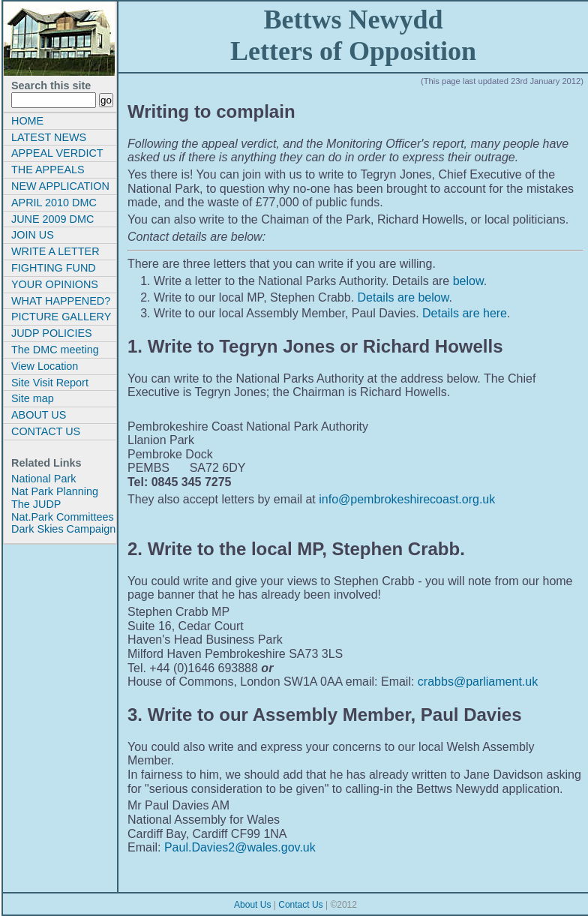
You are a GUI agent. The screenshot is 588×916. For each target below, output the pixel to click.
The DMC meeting (55, 350)
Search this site (51, 86)
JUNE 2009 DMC (52, 219)
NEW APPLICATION (60, 186)
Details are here (465, 313)
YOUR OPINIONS (55, 284)
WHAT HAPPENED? (61, 301)
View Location (45, 366)
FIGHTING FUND (54, 268)
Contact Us (300, 905)
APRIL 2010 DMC (54, 203)
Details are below (403, 297)
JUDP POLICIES (52, 333)
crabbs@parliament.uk (478, 682)
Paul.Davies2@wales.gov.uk (240, 847)
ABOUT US (39, 415)
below (468, 281)
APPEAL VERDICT (57, 153)
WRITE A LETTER (55, 251)
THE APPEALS (48, 170)
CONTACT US (46, 431)
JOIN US (33, 235)
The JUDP (36, 504)
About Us (252, 905)
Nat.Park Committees (63, 517)
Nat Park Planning (55, 491)
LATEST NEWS (49, 137)
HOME (27, 121)
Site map (33, 398)
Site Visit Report (50, 383)
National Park (43, 479)
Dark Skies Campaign (63, 529)
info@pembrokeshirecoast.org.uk (407, 499)
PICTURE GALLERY (61, 317)
